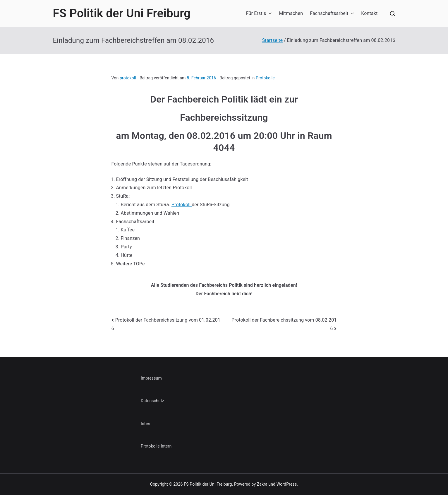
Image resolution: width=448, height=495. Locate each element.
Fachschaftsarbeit (332, 14)
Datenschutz (152, 401)
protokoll (128, 78)
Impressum (151, 378)
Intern (146, 424)
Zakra (262, 484)
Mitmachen (291, 13)
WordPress (287, 484)
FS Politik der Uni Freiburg (122, 13)
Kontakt (369, 13)
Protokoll (182, 205)
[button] (269, 14)
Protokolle (265, 78)
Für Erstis (259, 14)
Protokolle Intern (156, 446)
